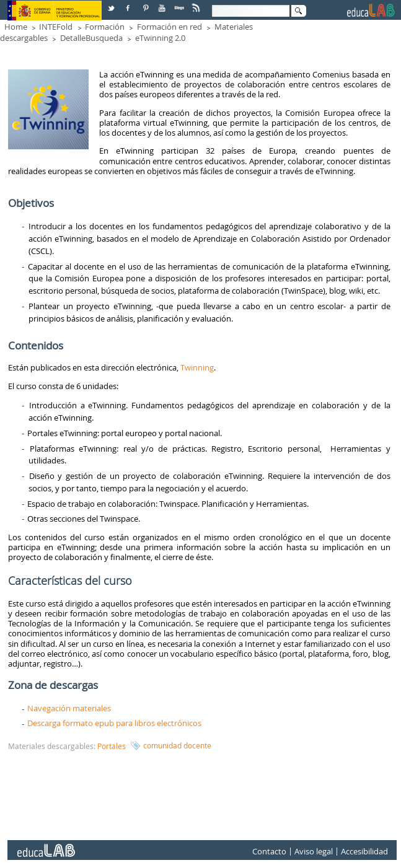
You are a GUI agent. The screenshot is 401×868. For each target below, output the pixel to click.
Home (16, 27)
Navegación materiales (69, 708)
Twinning (197, 367)
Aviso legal (314, 852)
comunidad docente (177, 745)
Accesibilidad (364, 852)
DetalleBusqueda (91, 38)
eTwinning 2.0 (160, 38)
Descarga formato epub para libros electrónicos (114, 723)
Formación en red (170, 27)
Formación (105, 27)
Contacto (269, 852)
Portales (112, 746)
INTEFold (56, 27)
